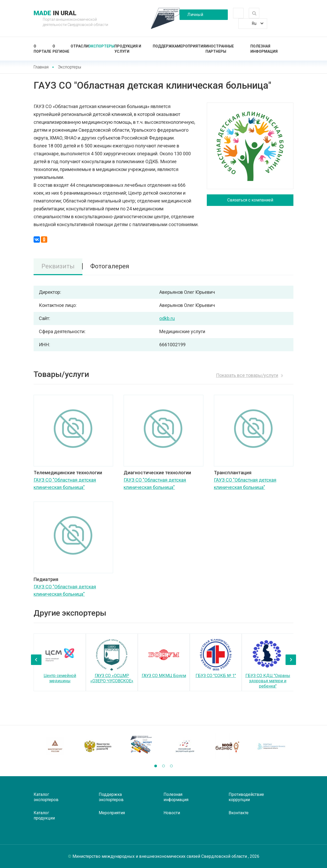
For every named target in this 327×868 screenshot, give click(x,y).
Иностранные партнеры (220, 49)
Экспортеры (102, 46)
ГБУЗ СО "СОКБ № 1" (216, 676)
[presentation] (36, 660)
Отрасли (80, 46)
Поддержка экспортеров (111, 797)
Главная (41, 67)
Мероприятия (191, 46)
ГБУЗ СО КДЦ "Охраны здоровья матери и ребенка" (268, 681)
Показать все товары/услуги (247, 375)
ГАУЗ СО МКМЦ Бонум (164, 676)
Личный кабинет (195, 16)
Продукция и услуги (128, 49)
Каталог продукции (44, 815)
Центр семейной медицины (60, 678)
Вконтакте (239, 813)
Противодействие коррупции (246, 797)
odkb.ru (167, 318)
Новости (172, 813)
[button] (156, 766)
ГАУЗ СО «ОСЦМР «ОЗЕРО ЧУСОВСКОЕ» (112, 678)
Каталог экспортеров (46, 797)
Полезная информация (264, 49)
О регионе (61, 49)
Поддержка (165, 46)
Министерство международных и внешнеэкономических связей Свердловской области (160, 856)
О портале (42, 49)
